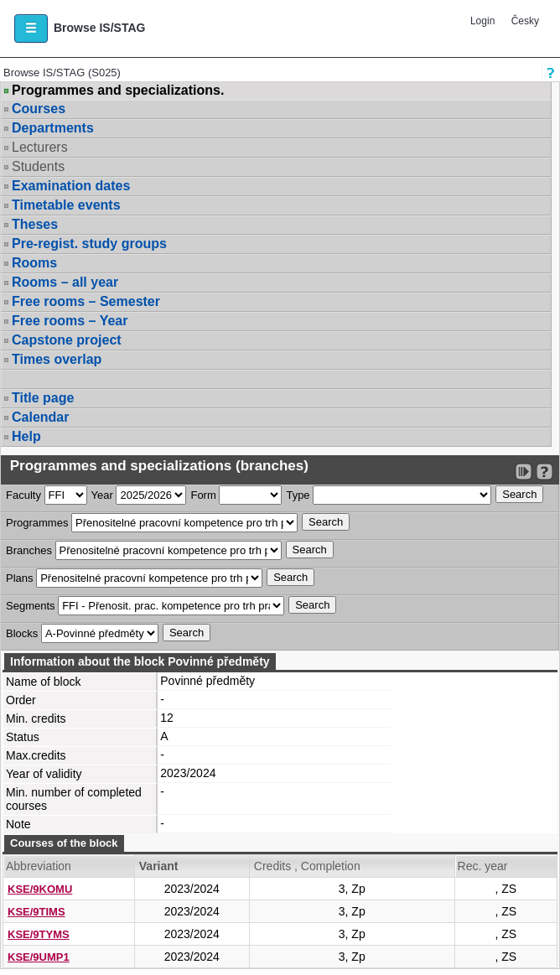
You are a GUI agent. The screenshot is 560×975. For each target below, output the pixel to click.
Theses (35, 224)
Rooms (34, 263)
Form (203, 495)
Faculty (23, 495)
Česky (525, 21)
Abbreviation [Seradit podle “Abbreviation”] (39, 866)
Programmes (37, 523)
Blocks (22, 633)
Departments (53, 128)
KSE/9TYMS (39, 934)
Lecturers (40, 147)
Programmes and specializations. (118, 91)
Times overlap (57, 359)
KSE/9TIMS (36, 912)
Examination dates (71, 186)
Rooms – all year (65, 282)
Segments (31, 606)
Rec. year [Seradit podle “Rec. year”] (483, 866)
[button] (31, 29)
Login (482, 21)
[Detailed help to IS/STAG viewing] (544, 472)
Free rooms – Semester (86, 301)
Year (102, 495)
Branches (29, 550)
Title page (43, 398)
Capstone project (67, 340)
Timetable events (66, 205)
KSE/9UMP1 (39, 957)
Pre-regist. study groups (89, 244)
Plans (20, 578)
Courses (39, 109)
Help (26, 436)
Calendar (40, 417)
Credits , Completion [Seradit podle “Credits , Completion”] (307, 866)
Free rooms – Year (70, 321)
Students (38, 166)
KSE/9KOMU (40, 889)
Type (298, 495)
